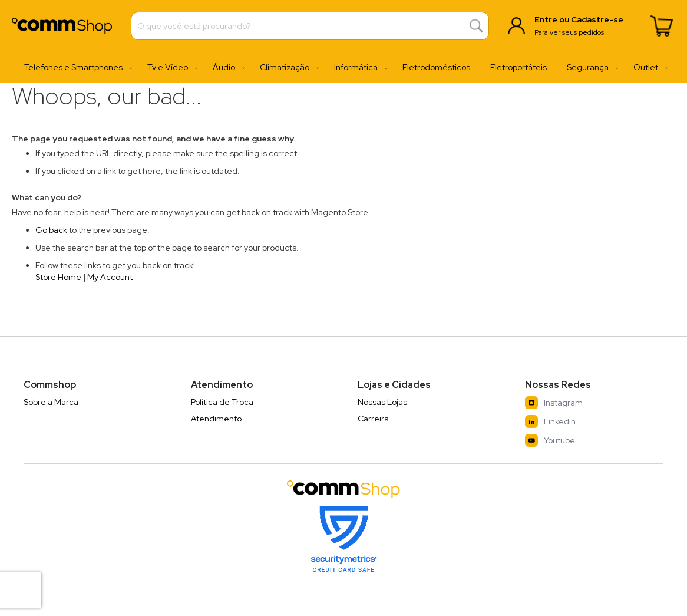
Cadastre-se (597, 19)
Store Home (58, 277)
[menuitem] (76, 67)
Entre (546, 19)
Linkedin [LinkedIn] (550, 421)
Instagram (554, 403)
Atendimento (216, 419)
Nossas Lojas (382, 402)
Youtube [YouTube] (550, 440)
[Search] (476, 26)
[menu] (343, 67)
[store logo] (62, 26)
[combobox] (310, 26)
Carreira (373, 419)
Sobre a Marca (51, 402)
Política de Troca (222, 402)
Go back (51, 230)
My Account (110, 277)
